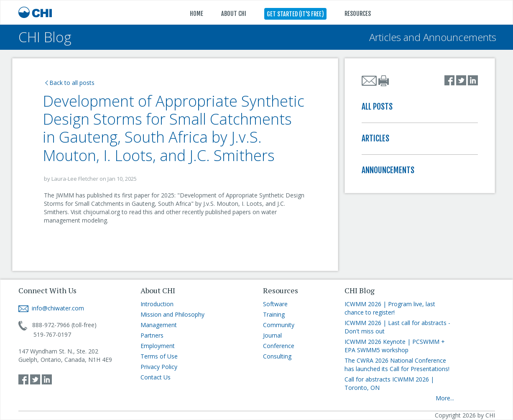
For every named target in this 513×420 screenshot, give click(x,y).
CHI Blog (45, 37)
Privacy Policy (159, 367)
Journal (272, 335)
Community (279, 325)
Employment (158, 346)
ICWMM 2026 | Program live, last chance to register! (390, 308)
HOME (197, 14)
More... (445, 398)
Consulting (277, 356)
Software (275, 304)
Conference (279, 346)
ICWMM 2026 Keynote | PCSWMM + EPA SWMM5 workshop (395, 346)
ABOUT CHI (234, 14)
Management (159, 325)
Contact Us (156, 377)
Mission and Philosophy (172, 314)
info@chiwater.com (51, 308)
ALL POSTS (377, 107)
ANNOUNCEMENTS (388, 170)
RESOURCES (358, 14)
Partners (152, 335)
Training (274, 314)
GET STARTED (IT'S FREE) (295, 14)
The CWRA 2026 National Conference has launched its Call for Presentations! (397, 365)
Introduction (157, 304)
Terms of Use (159, 356)
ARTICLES (375, 138)
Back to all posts (70, 83)
